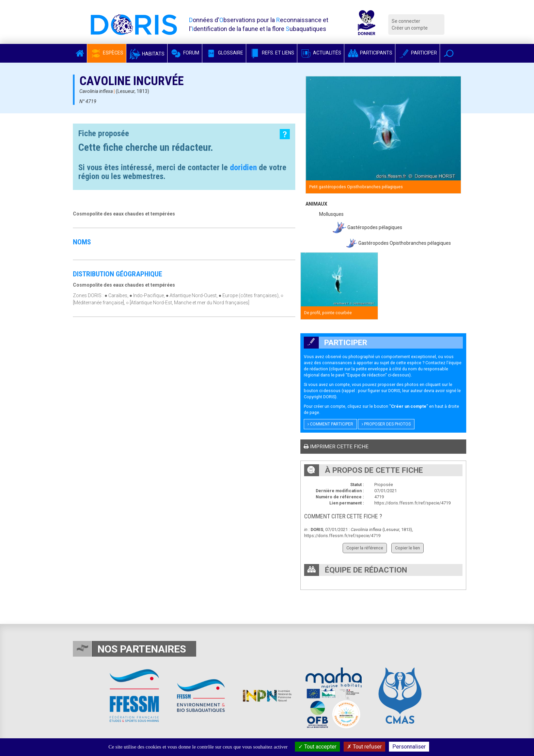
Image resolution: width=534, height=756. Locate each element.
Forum (185, 53)
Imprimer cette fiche (336, 447)
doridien (243, 167)
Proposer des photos (386, 424)
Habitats (147, 54)
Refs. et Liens (272, 53)
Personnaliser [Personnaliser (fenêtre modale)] (409, 747)
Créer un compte (410, 28)
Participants (370, 53)
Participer (418, 53)
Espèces (107, 53)
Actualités (321, 53)
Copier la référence (365, 548)
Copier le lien (407, 548)
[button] (449, 53)
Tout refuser (364, 747)
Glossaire (224, 53)
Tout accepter (317, 747)
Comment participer (330, 424)
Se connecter (406, 21)
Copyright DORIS (319, 397)
